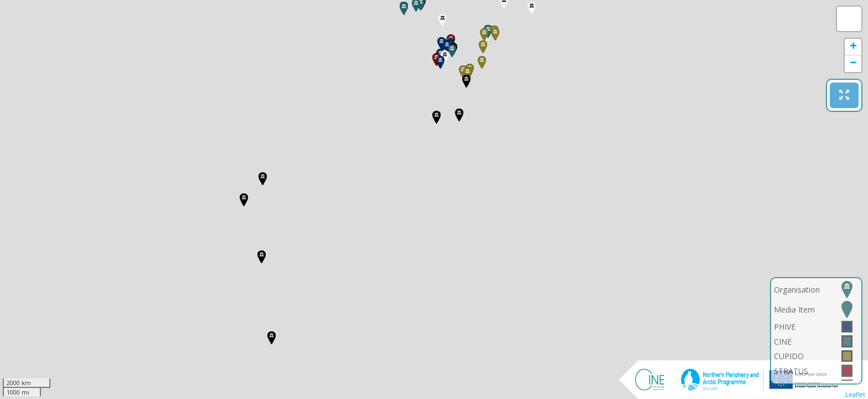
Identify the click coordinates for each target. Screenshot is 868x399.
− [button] (853, 64)
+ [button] (853, 47)
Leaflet (855, 394)
